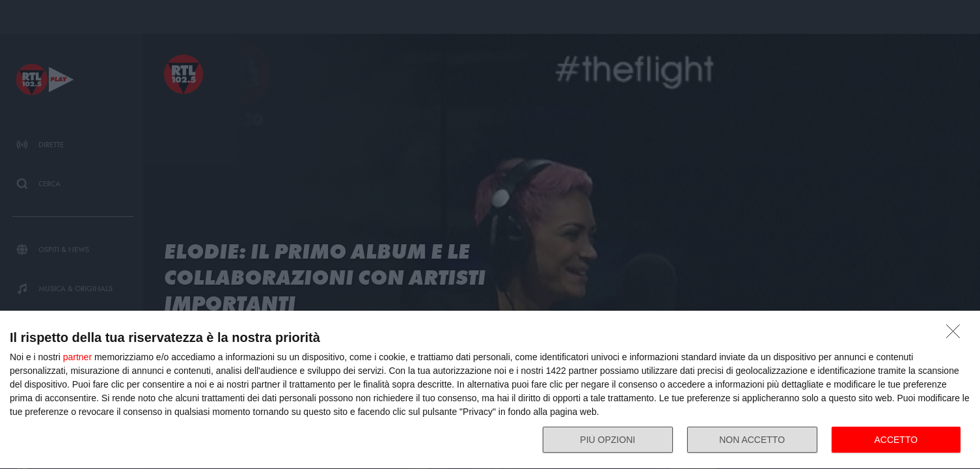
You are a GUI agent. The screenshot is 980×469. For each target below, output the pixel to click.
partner (77, 357)
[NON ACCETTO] (957, 335)
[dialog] (490, 390)
